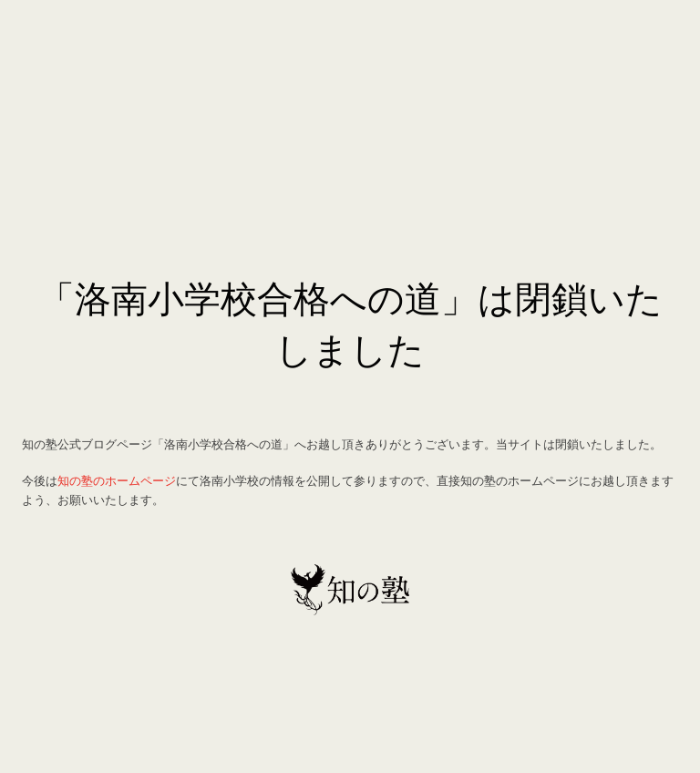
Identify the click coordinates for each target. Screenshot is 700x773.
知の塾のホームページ (117, 480)
